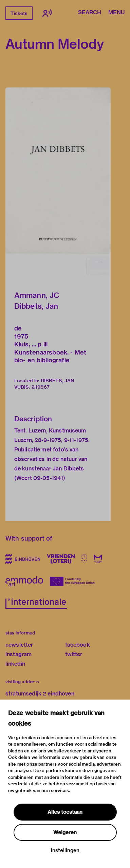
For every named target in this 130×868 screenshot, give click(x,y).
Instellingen (65, 850)
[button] (58, 170)
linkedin (15, 664)
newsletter (19, 645)
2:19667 (41, 387)
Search (90, 13)
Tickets (19, 13)
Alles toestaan (65, 812)
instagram (18, 654)
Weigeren (65, 832)
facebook (78, 645)
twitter (74, 654)
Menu (116, 13)
